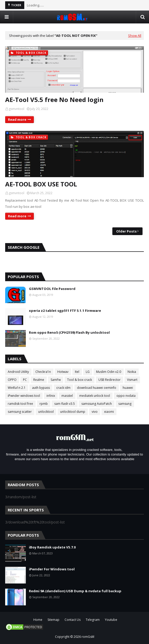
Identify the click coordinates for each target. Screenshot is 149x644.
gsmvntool (17, 109)
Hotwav (63, 372)
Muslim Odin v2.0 (109, 372)
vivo (95, 412)
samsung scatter (20, 412)
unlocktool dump (73, 412)
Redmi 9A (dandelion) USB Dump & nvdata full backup (75, 591)
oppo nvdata (126, 396)
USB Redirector (109, 380)
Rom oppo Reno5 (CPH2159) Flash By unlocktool (69, 332)
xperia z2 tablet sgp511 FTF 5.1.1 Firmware (65, 311)
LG (88, 372)
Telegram (93, 620)
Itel (77, 372)
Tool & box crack (80, 380)
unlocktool (46, 412)
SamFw (56, 380)
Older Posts (126, 231)
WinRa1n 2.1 (17, 388)
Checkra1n (43, 372)
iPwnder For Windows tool (52, 569)
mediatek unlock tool (95, 396)
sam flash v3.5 (65, 404)
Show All (135, 36)
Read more (17, 119)
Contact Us (73, 620)
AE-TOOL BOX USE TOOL (41, 184)
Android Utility (18, 372)
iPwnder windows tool (24, 396)
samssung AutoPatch (97, 404)
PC (25, 380)
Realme (39, 380)
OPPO (12, 380)
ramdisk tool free (20, 404)
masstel (67, 396)
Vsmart (132, 380)
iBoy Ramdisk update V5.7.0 (52, 547)
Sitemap (53, 620)
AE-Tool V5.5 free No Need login (54, 100)
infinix (51, 396)
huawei (128, 388)
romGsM (88, 637)
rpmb (44, 404)
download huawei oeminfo (97, 388)
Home (38, 620)
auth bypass (41, 388)
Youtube (111, 620)
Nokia (132, 372)
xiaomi (109, 412)
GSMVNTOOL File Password (52, 289)
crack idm (63, 388)
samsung (125, 404)
